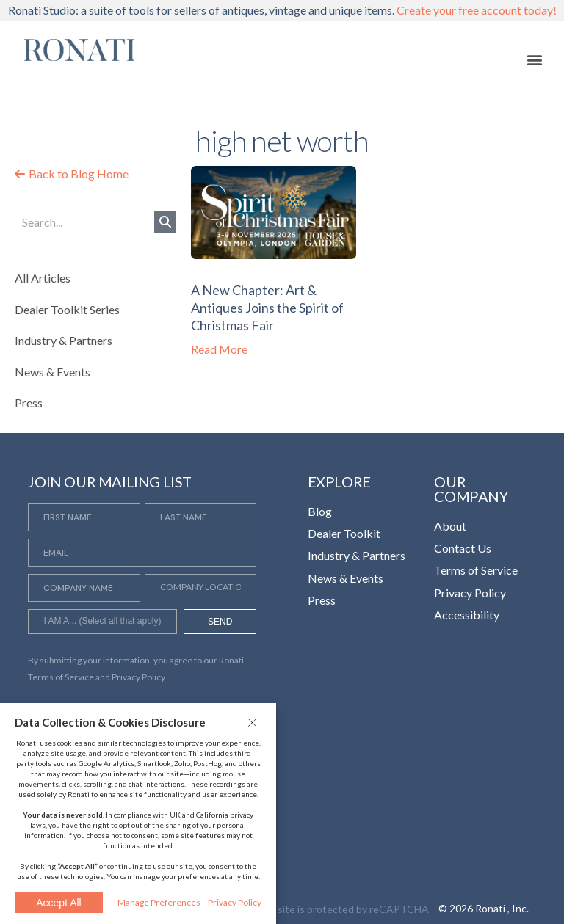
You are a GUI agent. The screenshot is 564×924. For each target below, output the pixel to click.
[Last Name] (200, 517)
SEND (220, 622)
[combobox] (102, 622)
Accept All (58, 903)
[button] (254, 722)
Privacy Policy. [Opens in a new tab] (139, 677)
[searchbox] (102, 623)
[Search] (165, 222)
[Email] (142, 553)
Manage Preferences (159, 902)
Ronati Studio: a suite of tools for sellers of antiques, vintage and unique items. (282, 10)
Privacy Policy (235, 902)
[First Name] (84, 517)
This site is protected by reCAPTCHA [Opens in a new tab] (342, 909)
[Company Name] (84, 588)
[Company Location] (200, 587)
